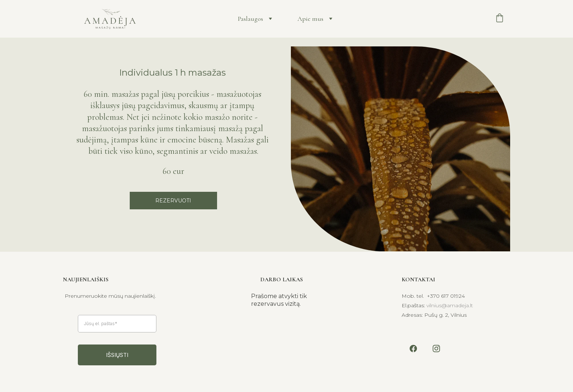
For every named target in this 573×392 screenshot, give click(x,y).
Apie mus (310, 19)
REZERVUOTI (173, 201)
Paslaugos (251, 19)
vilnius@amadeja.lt (450, 305)
